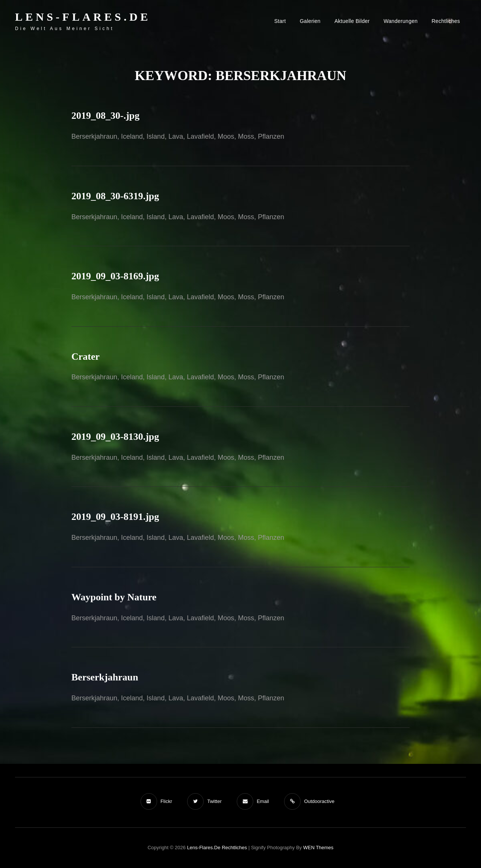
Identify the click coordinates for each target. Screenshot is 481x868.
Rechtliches (446, 21)
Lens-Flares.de (83, 17)
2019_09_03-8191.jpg (115, 517)
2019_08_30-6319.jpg (115, 196)
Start (280, 21)
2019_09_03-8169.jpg (115, 276)
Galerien (310, 21)
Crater (85, 357)
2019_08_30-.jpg (105, 116)
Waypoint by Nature (114, 597)
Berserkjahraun (105, 677)
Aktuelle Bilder (352, 21)
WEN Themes (318, 848)
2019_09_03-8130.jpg (115, 437)
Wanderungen (401, 21)
